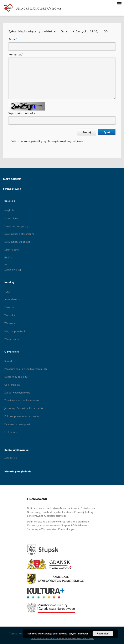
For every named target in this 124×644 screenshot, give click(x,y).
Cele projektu (12, 385)
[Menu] (119, 3)
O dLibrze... (11, 432)
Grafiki (8, 257)
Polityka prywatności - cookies (22, 416)
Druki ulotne (12, 250)
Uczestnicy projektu (16, 377)
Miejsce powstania (15, 331)
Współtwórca (12, 339)
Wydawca (10, 323)
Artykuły (9, 210)
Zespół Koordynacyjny (17, 393)
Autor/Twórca (12, 299)
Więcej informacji (78, 634)
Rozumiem (103, 634)
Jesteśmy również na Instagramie (24, 408)
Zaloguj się (11, 458)
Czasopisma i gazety (16, 226)
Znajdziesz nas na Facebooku (22, 400)
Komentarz (16, 55)
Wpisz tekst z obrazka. (23, 113)
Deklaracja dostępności (18, 424)
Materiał (9, 307)
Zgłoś (107, 132)
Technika (10, 315)
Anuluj (87, 132)
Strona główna (12, 189)
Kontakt (9, 361)
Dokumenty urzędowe (17, 242)
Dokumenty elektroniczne (19, 234)
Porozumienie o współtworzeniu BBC (26, 369)
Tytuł (7, 292)
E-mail (13, 39)
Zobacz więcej (13, 270)
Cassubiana (11, 218)
